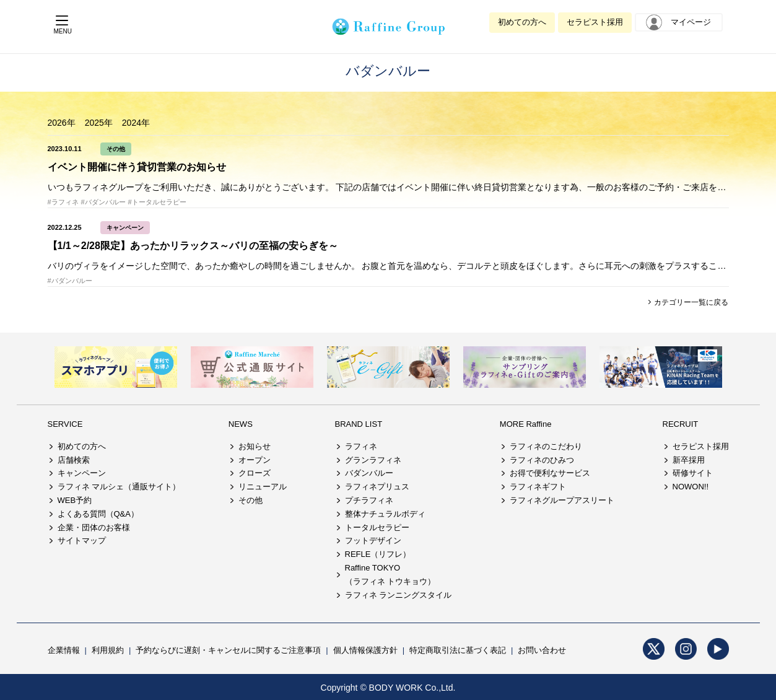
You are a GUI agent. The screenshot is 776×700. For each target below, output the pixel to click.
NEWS (241, 424)
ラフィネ (361, 446)
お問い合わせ (542, 650)
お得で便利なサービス (550, 473)
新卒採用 (689, 460)
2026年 (62, 123)
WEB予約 (75, 500)
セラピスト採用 (595, 22)
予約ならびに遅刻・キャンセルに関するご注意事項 (228, 650)
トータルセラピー (377, 527)
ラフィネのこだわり (546, 446)
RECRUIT (681, 424)
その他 (116, 149)
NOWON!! (691, 487)
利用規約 (108, 650)
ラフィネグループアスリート (562, 500)
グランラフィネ (373, 460)
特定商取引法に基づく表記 (458, 650)
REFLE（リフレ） (378, 554)
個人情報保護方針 (365, 650)
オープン (255, 460)
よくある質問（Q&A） (98, 514)
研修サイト (693, 473)
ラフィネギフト (538, 487)
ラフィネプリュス (377, 487)
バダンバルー (369, 473)
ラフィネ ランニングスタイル (399, 595)
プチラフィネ (369, 500)
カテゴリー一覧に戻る (690, 302)
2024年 (136, 123)
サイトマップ (82, 540)
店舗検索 (74, 460)
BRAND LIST (359, 424)
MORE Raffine (526, 424)
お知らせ (255, 446)
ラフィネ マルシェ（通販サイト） (119, 487)
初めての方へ (522, 22)
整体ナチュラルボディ (385, 514)
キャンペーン (125, 228)
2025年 (99, 123)
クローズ (255, 473)
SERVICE (65, 424)
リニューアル (263, 487)
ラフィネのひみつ (542, 460)
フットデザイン (373, 540)
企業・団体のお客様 (94, 527)
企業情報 (64, 650)
